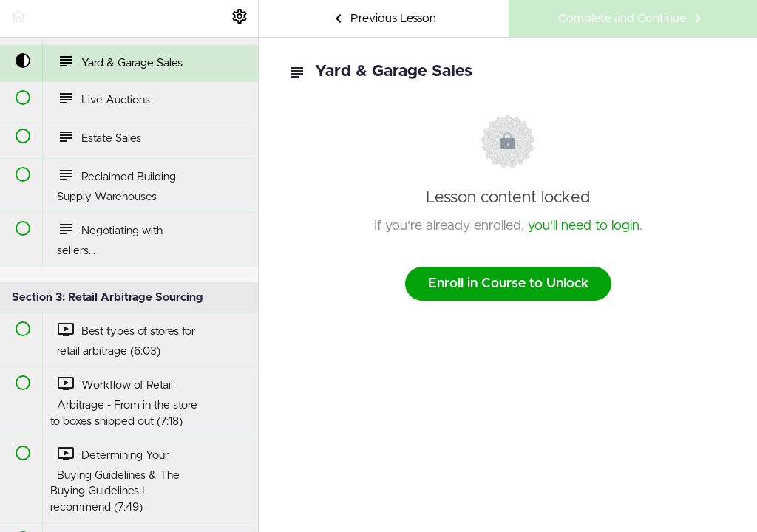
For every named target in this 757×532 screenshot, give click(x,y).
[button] (18, 18)
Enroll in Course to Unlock (508, 284)
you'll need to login (584, 226)
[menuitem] (240, 18)
